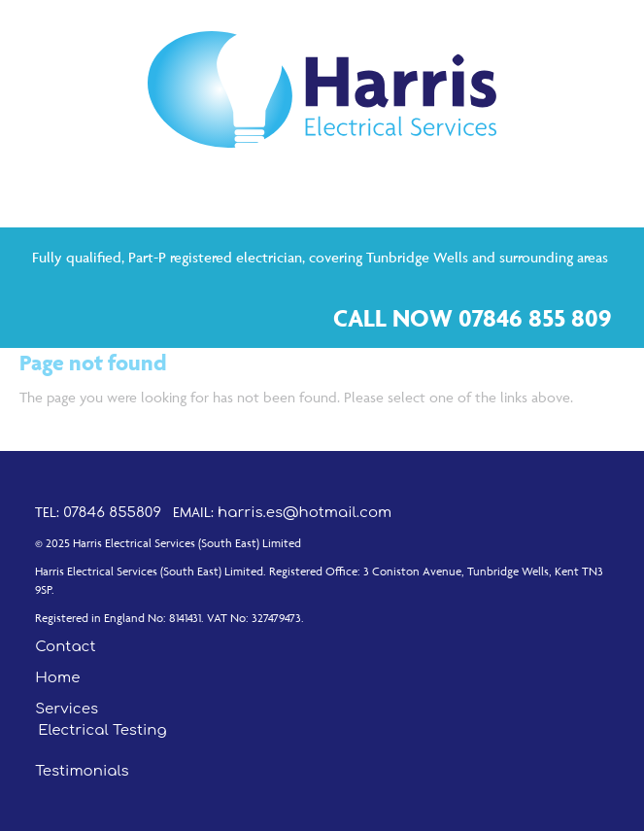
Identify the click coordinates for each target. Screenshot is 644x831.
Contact (65, 647)
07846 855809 (112, 513)
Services (67, 709)
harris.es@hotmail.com (305, 513)
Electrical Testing (102, 730)
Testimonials (82, 771)
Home (57, 678)
